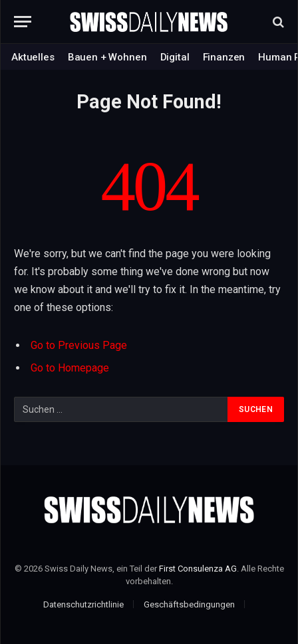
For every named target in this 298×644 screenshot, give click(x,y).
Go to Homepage (70, 368)
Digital (175, 57)
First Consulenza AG (198, 569)
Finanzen (224, 57)
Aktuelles (33, 57)
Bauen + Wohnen (107, 57)
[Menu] (23, 22)
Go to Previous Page (79, 345)
